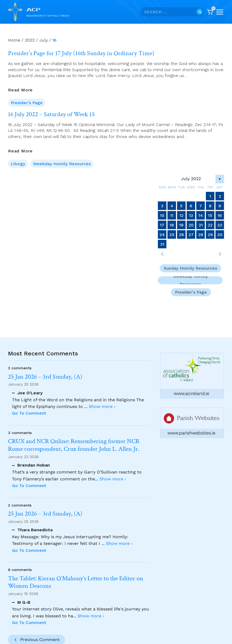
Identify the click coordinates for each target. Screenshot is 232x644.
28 (201, 235)
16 (220, 215)
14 (201, 215)
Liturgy (18, 164)
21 (201, 225)
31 (162, 244)
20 (191, 225)
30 (220, 235)
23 (220, 225)
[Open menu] (220, 12)
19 (181, 225)
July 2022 (191, 179)
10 (162, 215)
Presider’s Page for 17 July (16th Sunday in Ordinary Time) (81, 53)
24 (162, 235)
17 (162, 225)
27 (191, 235)
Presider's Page (27, 103)
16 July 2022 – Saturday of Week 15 (51, 114)
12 (181, 215)
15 (210, 215)
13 (191, 215)
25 (172, 235)
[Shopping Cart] (210, 12)
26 (181, 235)
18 (172, 225)
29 (210, 235)
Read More (20, 90)
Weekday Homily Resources (62, 164)
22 (210, 225)
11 (172, 215)
